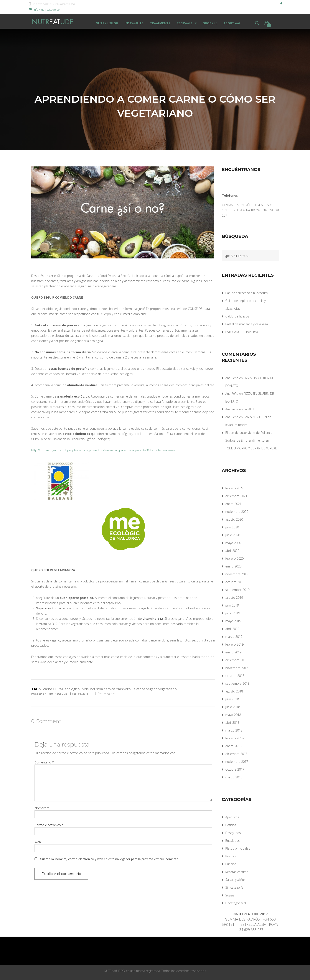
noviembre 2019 (237, 574)
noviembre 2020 (237, 512)
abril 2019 (232, 629)
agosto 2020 (234, 519)
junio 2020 (233, 535)
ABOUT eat (232, 23)
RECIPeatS (185, 23)
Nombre (42, 808)
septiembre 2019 (237, 590)
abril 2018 (232, 723)
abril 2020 (232, 551)
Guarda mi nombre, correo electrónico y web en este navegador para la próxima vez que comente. (109, 859)
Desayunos (233, 833)
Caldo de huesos (237, 316)
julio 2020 (232, 527)
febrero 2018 (234, 738)
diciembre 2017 (236, 754)
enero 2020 (233, 566)
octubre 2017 (235, 769)
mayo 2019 (233, 621)
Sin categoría (106, 693)
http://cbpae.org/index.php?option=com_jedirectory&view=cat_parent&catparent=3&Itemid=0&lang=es (103, 450)
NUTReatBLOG (107, 23)
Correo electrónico (49, 825)
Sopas (230, 895)
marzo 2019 (234, 637)
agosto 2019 (234, 598)
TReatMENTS (160, 23)
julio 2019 (232, 605)
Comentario (44, 762)
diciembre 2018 (236, 660)
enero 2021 (233, 504)
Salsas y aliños (235, 880)
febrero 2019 (234, 644)
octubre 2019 (235, 582)
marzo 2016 (234, 777)
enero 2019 (233, 652)
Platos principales (238, 848)
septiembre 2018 (237, 683)
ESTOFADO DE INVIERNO (242, 332)
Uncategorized (236, 903)
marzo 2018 (234, 730)
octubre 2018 (235, 676)
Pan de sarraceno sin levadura (247, 293)
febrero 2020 (234, 558)
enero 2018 (233, 746)
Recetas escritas (237, 872)
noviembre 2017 (237, 762)
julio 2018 (232, 699)
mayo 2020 (233, 543)
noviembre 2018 (237, 668)
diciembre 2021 (236, 496)
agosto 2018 (234, 691)
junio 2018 (233, 707)
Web (38, 842)
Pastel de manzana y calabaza (247, 324)
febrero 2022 (234, 488)
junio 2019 (233, 613)
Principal (231, 864)
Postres (231, 856)
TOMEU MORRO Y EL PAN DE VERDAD (251, 448)
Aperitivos (232, 817)
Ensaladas (232, 841)
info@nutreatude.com (45, 10)
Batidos (231, 825)
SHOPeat (210, 23)
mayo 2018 (233, 715)
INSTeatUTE (134, 23)
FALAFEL (249, 409)
